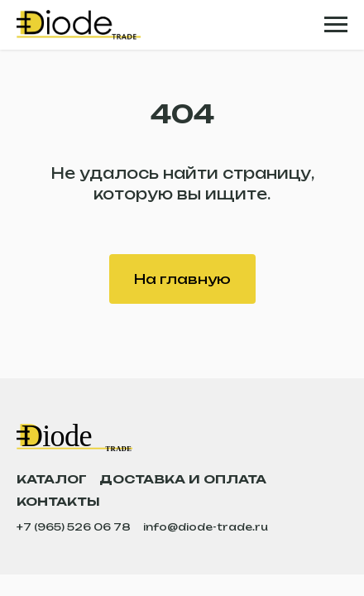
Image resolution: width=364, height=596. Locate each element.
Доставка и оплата (183, 479)
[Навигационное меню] (336, 25)
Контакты (58, 501)
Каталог (52, 479)
